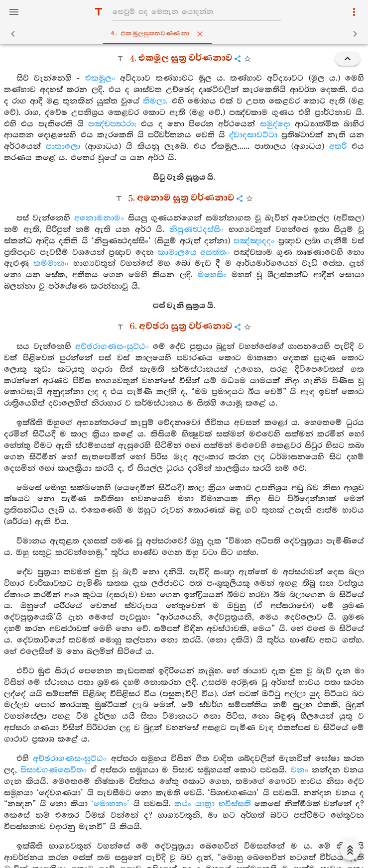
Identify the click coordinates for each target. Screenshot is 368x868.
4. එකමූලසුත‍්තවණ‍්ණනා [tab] (186, 34)
